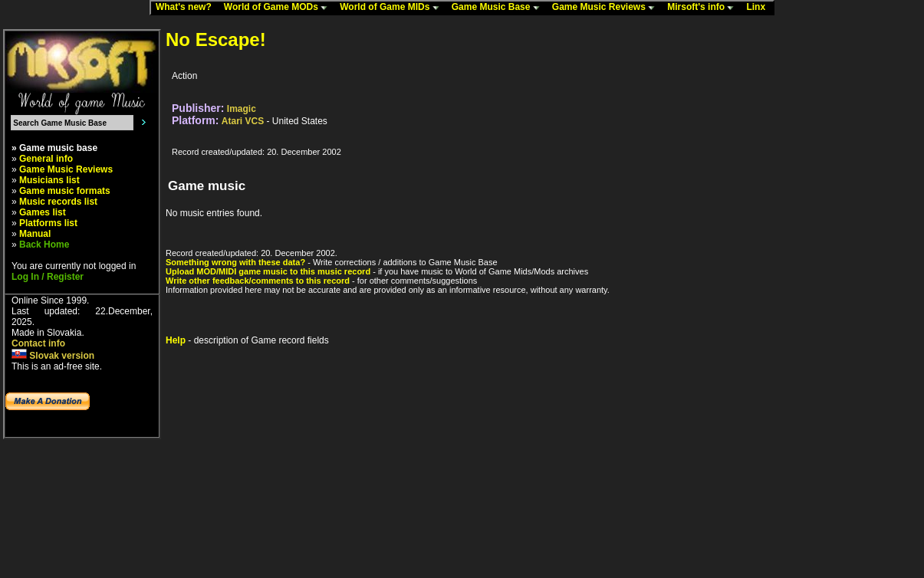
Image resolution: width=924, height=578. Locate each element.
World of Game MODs (279, 8)
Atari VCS (243, 121)
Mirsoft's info (704, 8)
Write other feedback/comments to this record (258, 281)
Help (176, 340)
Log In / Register (48, 277)
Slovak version (53, 356)
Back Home (44, 245)
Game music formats (65, 191)
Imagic (242, 109)
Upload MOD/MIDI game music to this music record (268, 271)
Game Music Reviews (607, 8)
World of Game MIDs (393, 8)
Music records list (58, 202)
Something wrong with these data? (235, 262)
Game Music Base (499, 8)
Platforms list (48, 223)
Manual (35, 234)
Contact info (38, 343)
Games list (43, 212)
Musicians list (49, 180)
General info (46, 159)
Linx (759, 8)
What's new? (187, 8)
